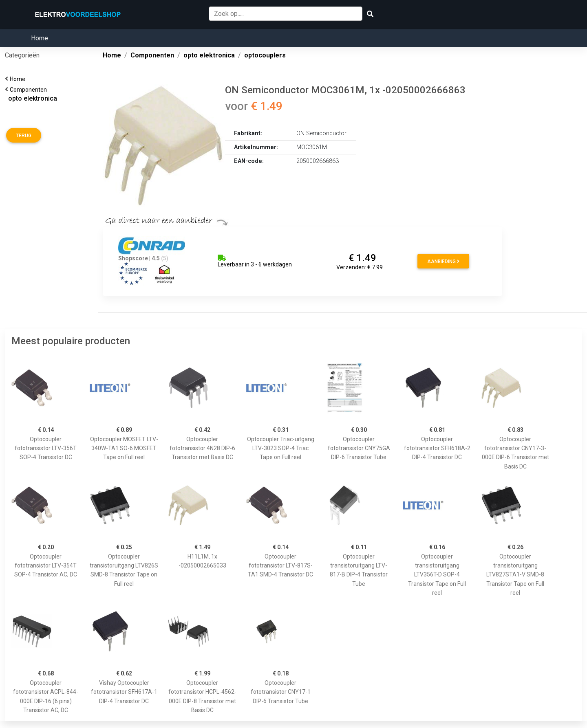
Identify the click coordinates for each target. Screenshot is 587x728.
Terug (24, 136)
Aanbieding (443, 262)
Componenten (30, 90)
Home (40, 38)
